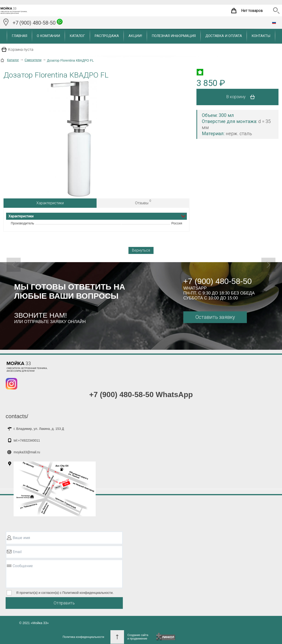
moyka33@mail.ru (27, 452)
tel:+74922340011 (27, 440)
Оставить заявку (215, 317)
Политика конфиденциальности (83, 637)
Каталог (77, 36)
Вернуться (141, 250)
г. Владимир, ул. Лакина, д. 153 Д (39, 429)
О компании (48, 36)
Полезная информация (174, 36)
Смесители (33, 60)
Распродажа (107, 36)
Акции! (135, 36)
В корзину (242, 97)
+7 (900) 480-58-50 (38, 22)
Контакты (261, 36)
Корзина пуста (21, 50)
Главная (19, 36)
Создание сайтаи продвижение (138, 637)
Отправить (64, 603)
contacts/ (17, 416)
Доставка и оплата (224, 36)
